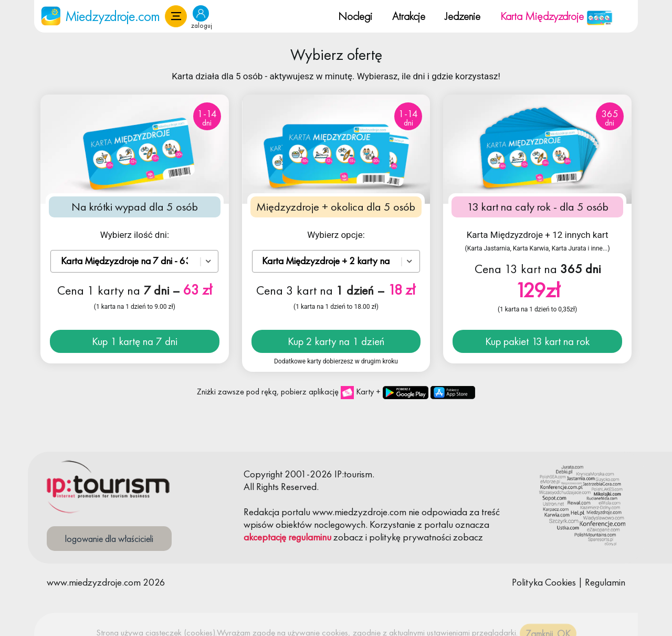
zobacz (348, 537)
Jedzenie (463, 16)
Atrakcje (409, 16)
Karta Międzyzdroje (556, 16)
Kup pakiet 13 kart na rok (537, 341)
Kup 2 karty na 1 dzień (336, 341)
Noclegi (355, 16)
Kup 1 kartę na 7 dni (135, 341)
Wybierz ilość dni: (135, 235)
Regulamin (605, 582)
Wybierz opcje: (336, 235)
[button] (176, 16)
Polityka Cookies (544, 582)
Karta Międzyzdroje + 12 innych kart (538, 235)
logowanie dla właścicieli (109, 539)
